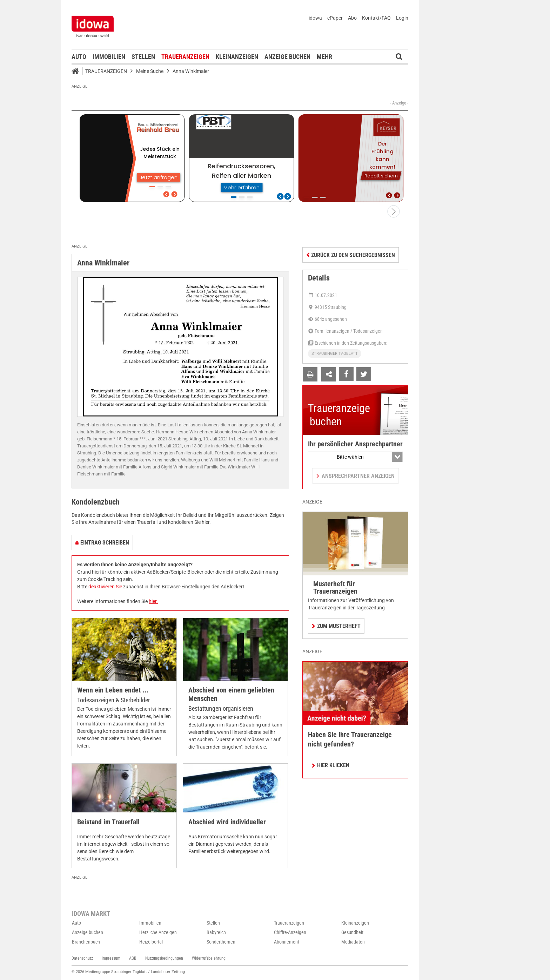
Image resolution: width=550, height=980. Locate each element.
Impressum (111, 958)
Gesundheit (352, 932)
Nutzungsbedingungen (164, 958)
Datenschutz (82, 958)
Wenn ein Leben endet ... (113, 690)
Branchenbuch (86, 942)
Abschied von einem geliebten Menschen (231, 694)
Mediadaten (353, 942)
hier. (153, 601)
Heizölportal (151, 942)
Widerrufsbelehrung (209, 958)
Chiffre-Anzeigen (290, 932)
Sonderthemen (221, 942)
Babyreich (216, 932)
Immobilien (109, 57)
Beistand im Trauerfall (108, 822)
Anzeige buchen (287, 57)
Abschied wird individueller (227, 822)
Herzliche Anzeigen (158, 932)
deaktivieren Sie (105, 587)
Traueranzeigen (185, 57)
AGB (133, 958)
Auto (79, 57)
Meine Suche (150, 71)
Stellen (143, 57)
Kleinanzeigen (237, 57)
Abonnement (287, 942)
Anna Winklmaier (191, 71)
